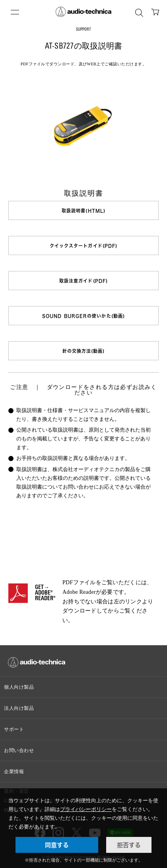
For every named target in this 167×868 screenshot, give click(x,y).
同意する (57, 845)
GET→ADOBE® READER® (45, 593)
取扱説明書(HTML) (83, 211)
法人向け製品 (19, 708)
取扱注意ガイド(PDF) (83, 281)
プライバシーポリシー (86, 809)
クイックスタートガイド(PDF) (84, 246)
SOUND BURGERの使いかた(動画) (83, 316)
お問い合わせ (19, 750)
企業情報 (14, 772)
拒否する (129, 845)
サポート (14, 729)
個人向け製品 (19, 687)
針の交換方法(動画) (84, 351)
